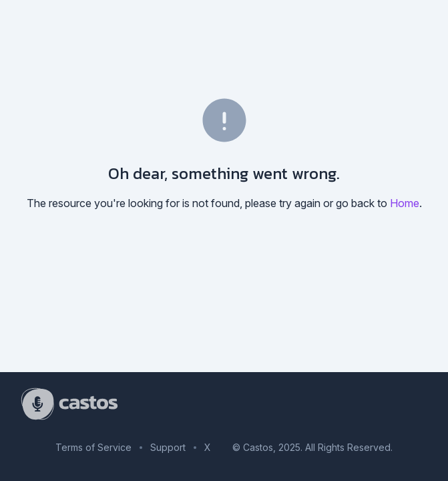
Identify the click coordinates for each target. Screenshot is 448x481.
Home (405, 203)
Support (168, 447)
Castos (258, 447)
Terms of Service (93, 447)
